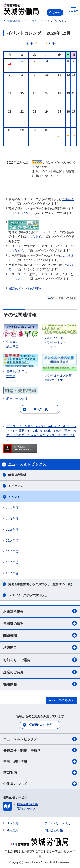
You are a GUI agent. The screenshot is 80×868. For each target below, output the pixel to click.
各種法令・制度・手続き (40, 750)
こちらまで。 (23, 213)
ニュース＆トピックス (40, 739)
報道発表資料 (17, 475)
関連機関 (40, 635)
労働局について (40, 784)
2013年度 (12, 551)
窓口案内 (40, 773)
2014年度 (12, 540)
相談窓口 (40, 648)
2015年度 (12, 530)
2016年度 (12, 519)
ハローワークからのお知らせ (28, 595)
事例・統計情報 (40, 761)
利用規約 (12, 830)
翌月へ (53, 43)
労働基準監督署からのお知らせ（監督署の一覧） (41, 584)
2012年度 (12, 562)
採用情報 (40, 684)
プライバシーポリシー (60, 823)
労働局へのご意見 (41, 725)
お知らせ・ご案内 (40, 660)
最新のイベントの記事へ (26, 289)
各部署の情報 (40, 623)
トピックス (16, 486)
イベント (14, 497)
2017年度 (12, 508)
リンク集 (12, 823)
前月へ (31, 43)
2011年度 (12, 573)
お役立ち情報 (40, 611)
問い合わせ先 (54, 830)
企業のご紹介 (40, 672)
